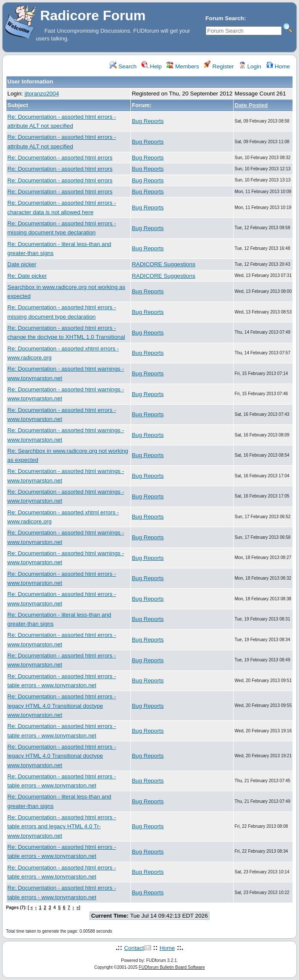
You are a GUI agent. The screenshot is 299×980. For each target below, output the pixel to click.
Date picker (22, 264)
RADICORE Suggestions (163, 264)
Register (219, 66)
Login (250, 66)
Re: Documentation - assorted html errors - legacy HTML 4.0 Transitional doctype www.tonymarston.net (62, 706)
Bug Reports (148, 121)
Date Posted (251, 105)
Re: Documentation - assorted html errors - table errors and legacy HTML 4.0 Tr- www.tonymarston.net (62, 826)
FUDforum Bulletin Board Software (172, 967)
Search (123, 66)
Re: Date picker (27, 276)
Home (278, 66)
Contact (134, 948)
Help (152, 66)
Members (183, 66)
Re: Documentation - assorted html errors (60, 158)
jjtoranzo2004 (42, 94)
